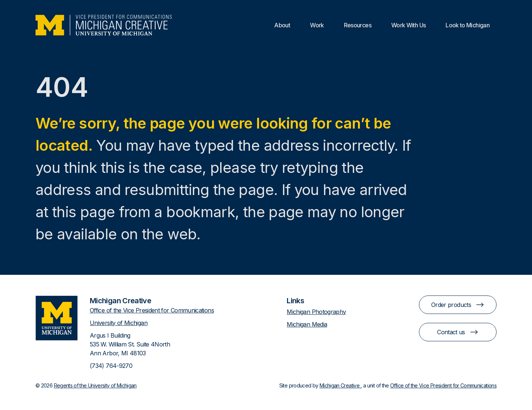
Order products (458, 305)
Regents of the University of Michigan (95, 385)
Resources (358, 25)
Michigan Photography (316, 312)
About (282, 25)
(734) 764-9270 (111, 366)
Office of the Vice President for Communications (152, 310)
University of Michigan (119, 323)
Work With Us (408, 25)
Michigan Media (307, 324)
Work (317, 25)
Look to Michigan (468, 25)
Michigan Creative (340, 385)
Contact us (458, 332)
